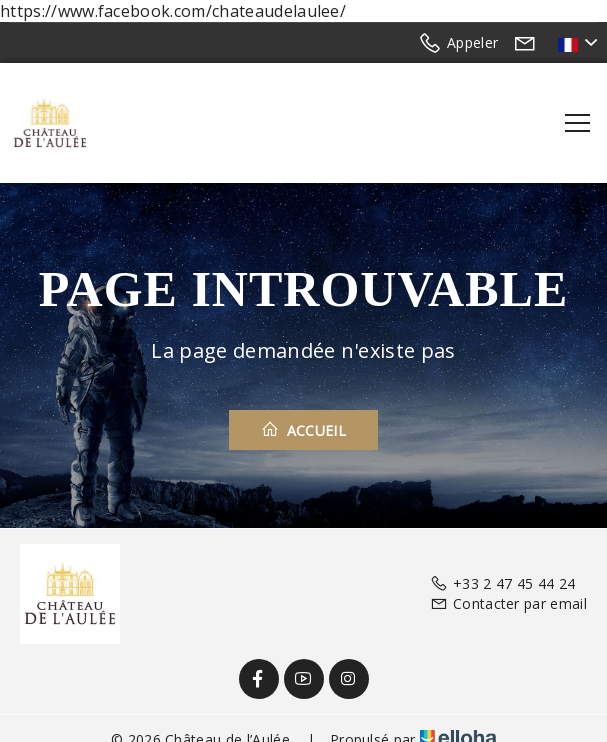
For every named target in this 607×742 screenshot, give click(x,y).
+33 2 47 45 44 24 (503, 583)
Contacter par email (508, 603)
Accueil (303, 430)
